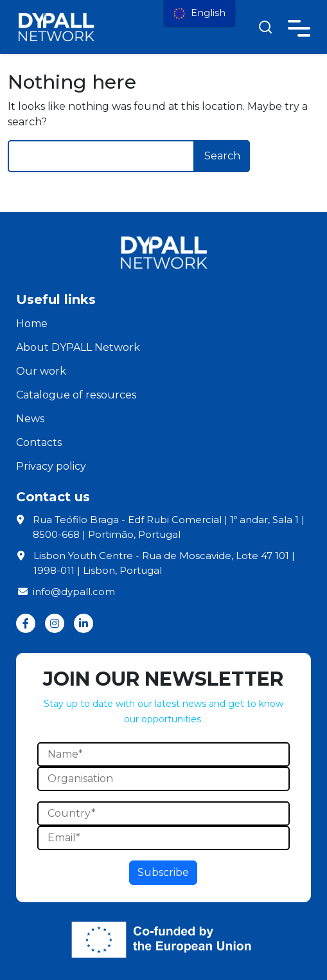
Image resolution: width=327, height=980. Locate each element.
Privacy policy (51, 466)
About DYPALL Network (78, 347)
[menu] (199, 13)
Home (32, 324)
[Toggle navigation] (299, 26)
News (30, 419)
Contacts (39, 442)
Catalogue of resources (76, 395)
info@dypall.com (66, 592)
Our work (41, 371)
